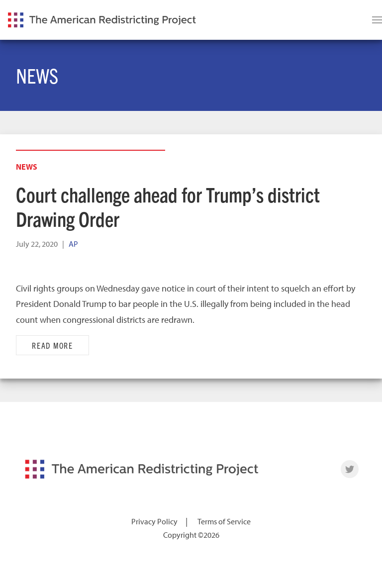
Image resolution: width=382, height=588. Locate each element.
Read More (52, 345)
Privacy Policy (154, 521)
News (27, 167)
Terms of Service (224, 521)
